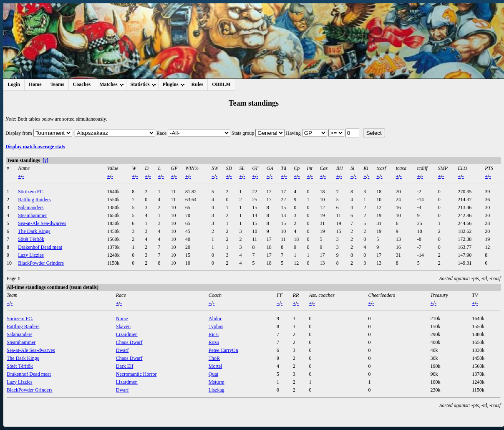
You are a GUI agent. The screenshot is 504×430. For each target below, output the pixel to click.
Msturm (217, 382)
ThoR (214, 358)
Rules (198, 84)
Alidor (215, 319)
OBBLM (221, 84)
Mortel (215, 366)
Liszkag (217, 390)
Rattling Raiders (34, 200)
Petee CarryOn (223, 350)
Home (35, 84)
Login (14, 84)
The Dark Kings (34, 231)
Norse (122, 319)
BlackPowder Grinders (41, 263)
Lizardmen (127, 334)
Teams (57, 84)
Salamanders (31, 207)
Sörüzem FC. (31, 192)
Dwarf (122, 350)
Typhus (216, 326)
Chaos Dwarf (129, 342)
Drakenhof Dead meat (40, 247)
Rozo (214, 342)
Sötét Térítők (31, 239)
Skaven (123, 326)
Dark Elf (125, 366)
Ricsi (214, 334)
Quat (213, 374)
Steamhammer (32, 215)
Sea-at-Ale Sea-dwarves (42, 223)
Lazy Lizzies (31, 255)
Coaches (82, 84)
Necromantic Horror (136, 374)
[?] (45, 160)
